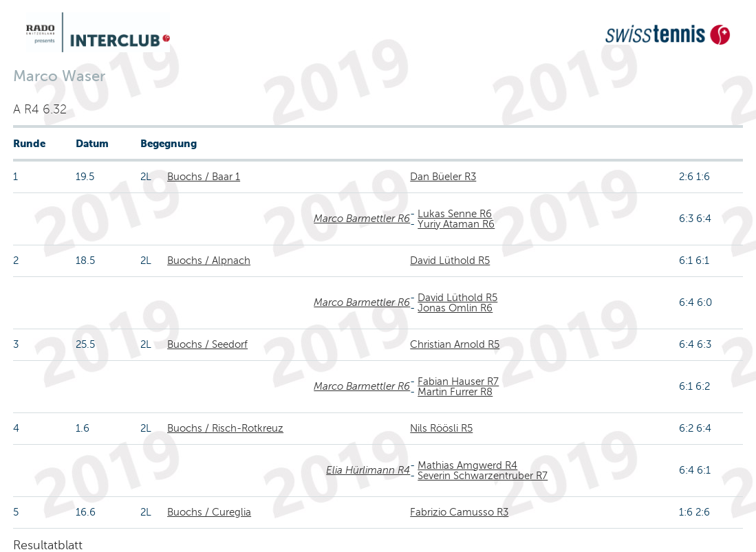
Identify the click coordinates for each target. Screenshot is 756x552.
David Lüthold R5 (450, 261)
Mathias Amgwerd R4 (467, 465)
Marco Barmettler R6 (362, 219)
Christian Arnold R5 (455, 344)
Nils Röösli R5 (441, 428)
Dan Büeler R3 (443, 177)
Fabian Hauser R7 (458, 382)
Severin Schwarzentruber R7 (483, 476)
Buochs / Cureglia (209, 512)
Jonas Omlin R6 (455, 308)
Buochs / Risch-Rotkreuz (225, 428)
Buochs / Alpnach (209, 261)
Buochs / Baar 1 (204, 177)
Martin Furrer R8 (455, 392)
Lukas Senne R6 (455, 214)
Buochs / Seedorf (207, 344)
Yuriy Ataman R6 (456, 224)
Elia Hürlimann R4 (368, 470)
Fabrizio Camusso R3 (459, 512)
